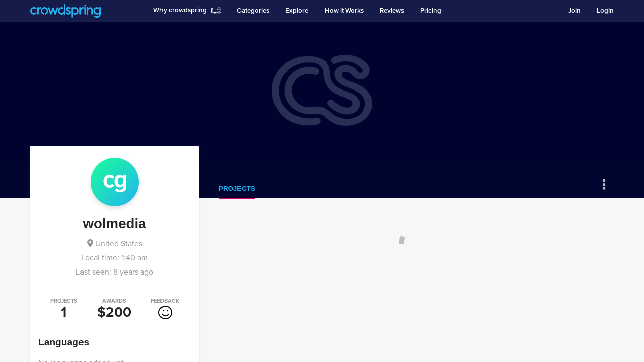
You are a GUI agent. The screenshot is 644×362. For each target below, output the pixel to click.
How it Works (344, 11)
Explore (297, 11)
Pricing (431, 11)
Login (605, 11)
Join (574, 11)
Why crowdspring (180, 10)
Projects (237, 188)
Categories (253, 11)
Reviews (392, 11)
